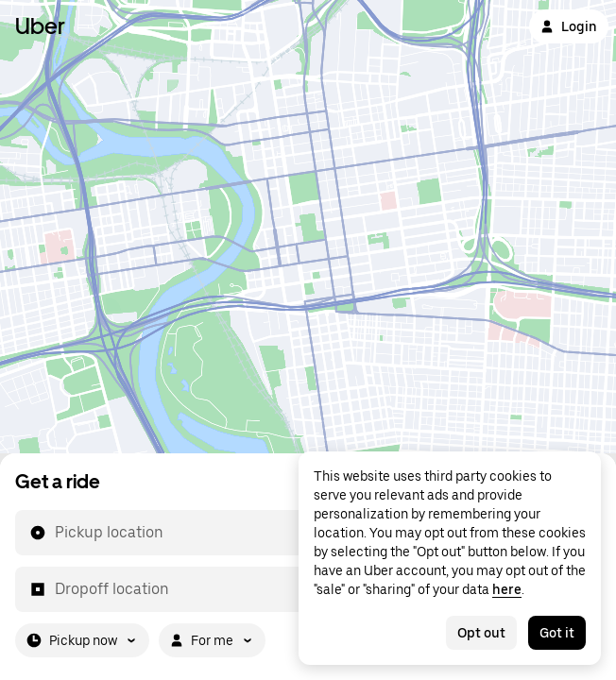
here (507, 589)
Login (569, 26)
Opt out (481, 633)
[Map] (308, 227)
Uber (40, 26)
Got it (557, 633)
